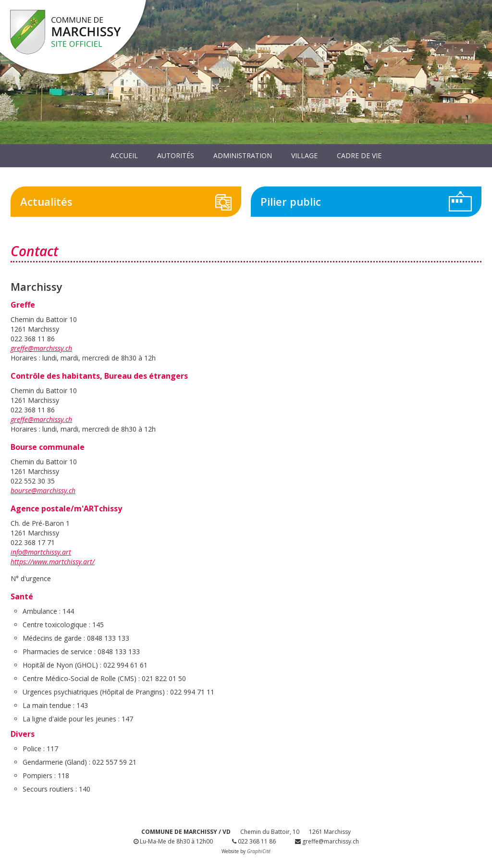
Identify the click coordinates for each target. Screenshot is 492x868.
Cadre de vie (359, 155)
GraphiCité (259, 851)
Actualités (46, 201)
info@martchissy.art (41, 552)
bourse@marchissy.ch (43, 490)
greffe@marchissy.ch (41, 348)
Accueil (124, 155)
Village (304, 155)
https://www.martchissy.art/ (53, 562)
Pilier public (291, 201)
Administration (243, 155)
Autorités (176, 155)
